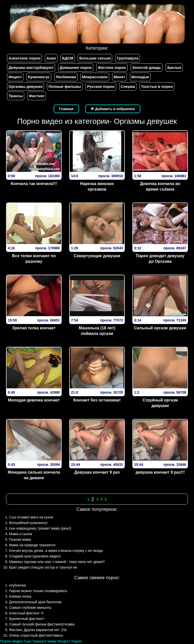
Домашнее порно (76, 67)
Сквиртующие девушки (97, 256)
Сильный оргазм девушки (160, 328)
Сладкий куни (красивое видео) (35, 556)
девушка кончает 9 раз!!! (160, 472)
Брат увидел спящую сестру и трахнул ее (43, 567)
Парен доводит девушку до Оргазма (160, 259)
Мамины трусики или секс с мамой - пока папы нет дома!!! (57, 562)
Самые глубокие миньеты (30, 608)
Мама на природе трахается (32, 545)
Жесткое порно (112, 67)
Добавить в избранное (113, 109)
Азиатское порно (25, 58)
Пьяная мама (20, 539)
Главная (66, 109)
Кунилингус (39, 77)
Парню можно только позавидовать (38, 591)
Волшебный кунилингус (28, 523)
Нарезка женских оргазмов (97, 187)
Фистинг (37, 96)
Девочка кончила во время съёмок (160, 187)
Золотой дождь (147, 67)
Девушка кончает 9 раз (97, 472)
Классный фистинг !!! (26, 613)
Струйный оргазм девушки (160, 403)
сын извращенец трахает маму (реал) (40, 528)
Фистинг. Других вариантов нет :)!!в (38, 630)
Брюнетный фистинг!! (27, 619)
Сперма (128, 86)
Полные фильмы (65, 86)
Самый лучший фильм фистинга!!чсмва (42, 624)
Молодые (140, 77)
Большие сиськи (95, 58)
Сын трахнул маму (40, 641)
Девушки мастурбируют (31, 67)
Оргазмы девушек (26, 86)
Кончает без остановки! (97, 400)
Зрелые (174, 67)
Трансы (16, 96)
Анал (51, 58)
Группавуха (128, 58)
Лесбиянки (66, 77)
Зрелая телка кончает (34, 328)
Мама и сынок (21, 534)
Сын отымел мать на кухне (31, 517)
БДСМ (68, 58)
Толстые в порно (157, 86)
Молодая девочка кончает (34, 400)
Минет (119, 77)
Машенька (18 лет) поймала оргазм (97, 331)
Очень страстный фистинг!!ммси (36, 635)
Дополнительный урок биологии (35, 602)
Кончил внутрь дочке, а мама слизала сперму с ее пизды (56, 551)
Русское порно (101, 86)
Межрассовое (95, 77)
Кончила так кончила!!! (34, 184)
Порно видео (11, 641)
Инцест (15, 77)
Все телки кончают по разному (34, 259)
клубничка (18, 585)
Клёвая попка (20, 596)
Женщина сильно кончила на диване (34, 475)
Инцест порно (70, 641)
